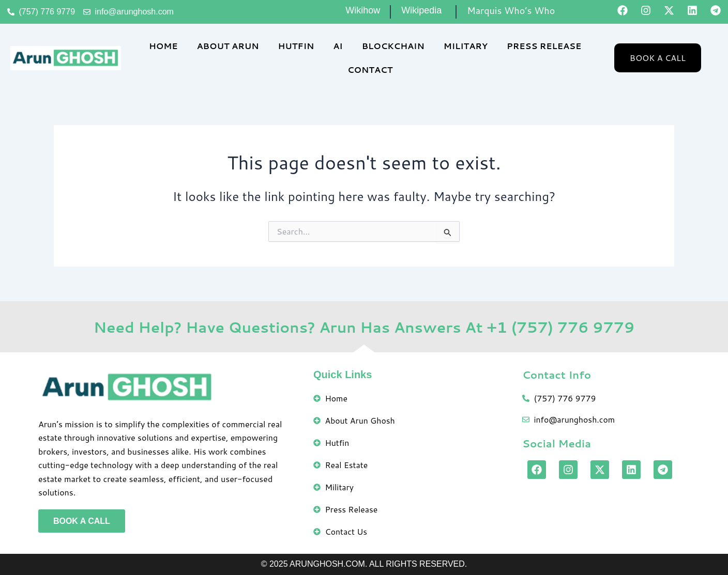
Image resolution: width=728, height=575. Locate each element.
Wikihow (363, 10)
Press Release (544, 46)
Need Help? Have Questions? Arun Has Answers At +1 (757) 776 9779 (364, 325)
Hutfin (296, 46)
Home (163, 46)
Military (466, 46)
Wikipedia (421, 10)
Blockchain (393, 46)
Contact (370, 69)
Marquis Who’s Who (511, 10)
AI (338, 46)
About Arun (228, 46)
